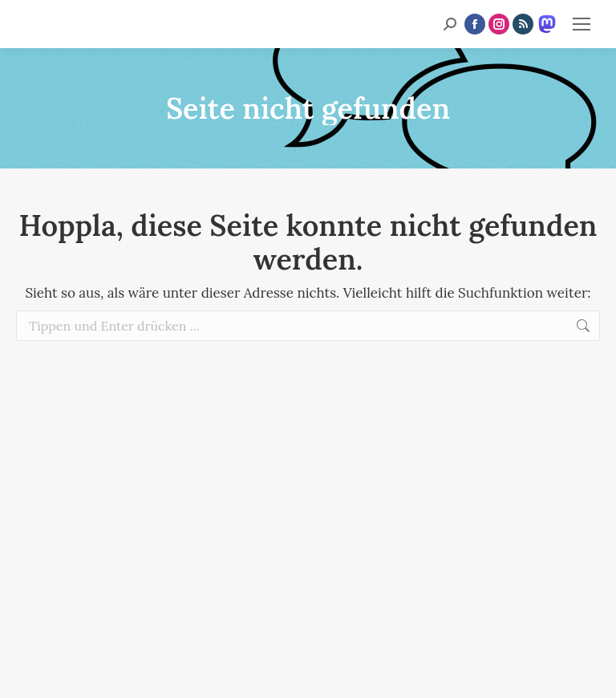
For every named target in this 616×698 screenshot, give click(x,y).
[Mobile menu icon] (582, 24)
